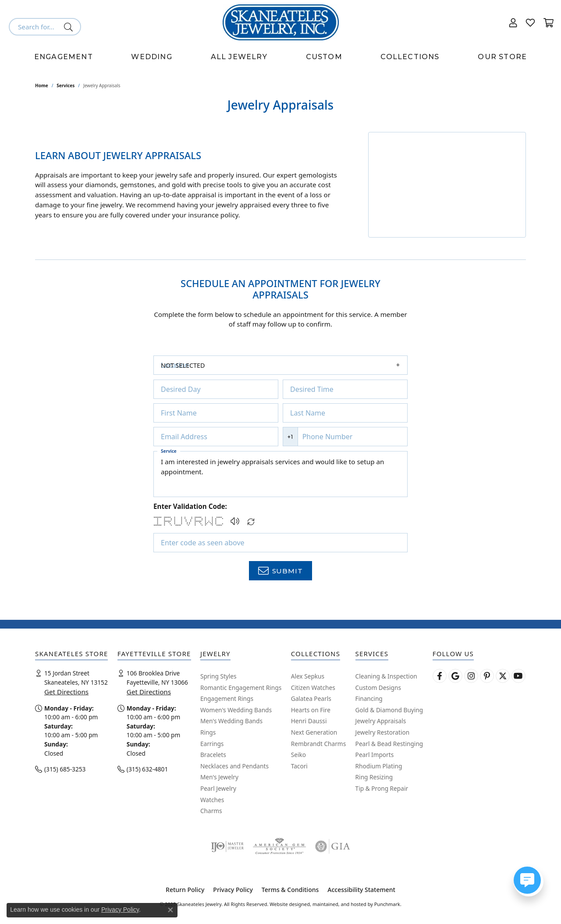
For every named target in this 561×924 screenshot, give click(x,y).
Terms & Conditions (290, 890)
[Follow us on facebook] (440, 676)
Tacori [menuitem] (299, 766)
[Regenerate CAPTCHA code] (251, 519)
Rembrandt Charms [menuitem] (319, 744)
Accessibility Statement (361, 890)
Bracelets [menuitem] (213, 755)
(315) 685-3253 (65, 769)
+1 (290, 437)
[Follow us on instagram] (471, 676)
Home (42, 85)
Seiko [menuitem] (298, 755)
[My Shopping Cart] (548, 22)
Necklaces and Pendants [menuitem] (234, 766)
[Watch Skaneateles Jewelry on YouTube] (518, 676)
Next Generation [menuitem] (314, 732)
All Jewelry (239, 57)
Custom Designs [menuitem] (378, 688)
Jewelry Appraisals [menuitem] (381, 721)
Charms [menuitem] (211, 811)
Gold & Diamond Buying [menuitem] (389, 710)
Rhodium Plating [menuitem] (379, 766)
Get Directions (66, 692)
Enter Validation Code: (190, 506)
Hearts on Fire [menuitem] (311, 710)
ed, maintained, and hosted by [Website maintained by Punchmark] (339, 904)
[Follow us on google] (455, 676)
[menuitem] (227, 846)
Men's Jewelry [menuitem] (219, 778)
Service (169, 451)
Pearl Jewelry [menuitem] (218, 789)
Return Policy (185, 890)
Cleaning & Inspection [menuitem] (386, 676)
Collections (410, 57)
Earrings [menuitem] (212, 744)
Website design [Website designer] (287, 904)
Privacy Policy (233, 890)
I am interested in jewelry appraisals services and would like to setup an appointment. (280, 474)
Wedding (151, 57)
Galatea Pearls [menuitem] (311, 699)
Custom (324, 57)
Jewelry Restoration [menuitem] (383, 732)
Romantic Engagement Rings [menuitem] (241, 688)
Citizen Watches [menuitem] (313, 688)
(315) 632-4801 (147, 769)
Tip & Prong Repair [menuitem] (382, 789)
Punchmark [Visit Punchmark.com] (387, 904)
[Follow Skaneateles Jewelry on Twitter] (503, 676)
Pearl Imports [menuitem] (375, 755)
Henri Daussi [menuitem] (309, 721)
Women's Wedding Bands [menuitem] (236, 710)
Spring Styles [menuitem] (218, 676)
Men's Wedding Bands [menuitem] (231, 721)
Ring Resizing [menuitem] (374, 778)
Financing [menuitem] (369, 699)
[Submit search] (70, 27)
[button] (235, 521)
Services (66, 85)
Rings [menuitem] (208, 732)
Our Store (502, 57)
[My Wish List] (530, 22)
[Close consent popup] (170, 910)
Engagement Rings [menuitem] (227, 699)
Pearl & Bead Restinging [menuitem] (389, 744)
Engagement (64, 57)
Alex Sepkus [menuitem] (308, 676)
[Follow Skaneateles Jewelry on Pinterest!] (487, 676)
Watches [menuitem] (212, 800)
